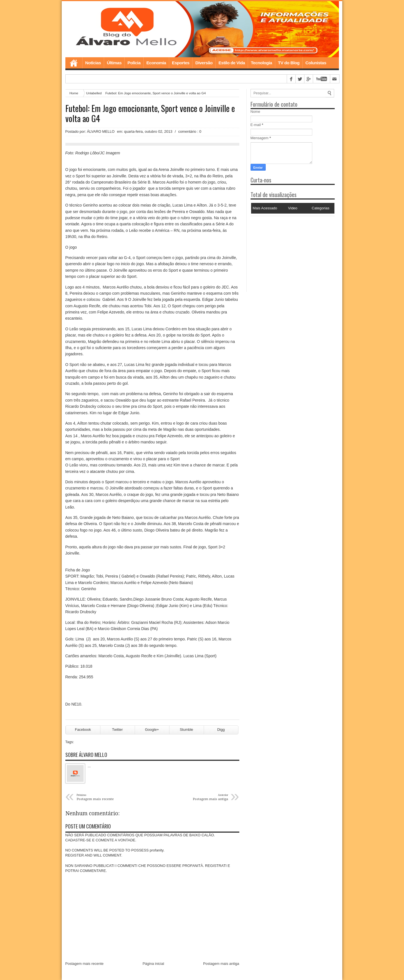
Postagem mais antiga (221, 964)
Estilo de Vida (232, 63)
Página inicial (153, 964)
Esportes (181, 63)
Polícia (134, 63)
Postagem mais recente (85, 964)
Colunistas (316, 63)
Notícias (93, 63)
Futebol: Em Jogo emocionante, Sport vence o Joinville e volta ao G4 (150, 113)
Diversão (204, 63)
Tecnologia (261, 63)
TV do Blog (289, 63)
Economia (156, 63)
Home (74, 63)
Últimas (114, 63)
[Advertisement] (286, 251)
